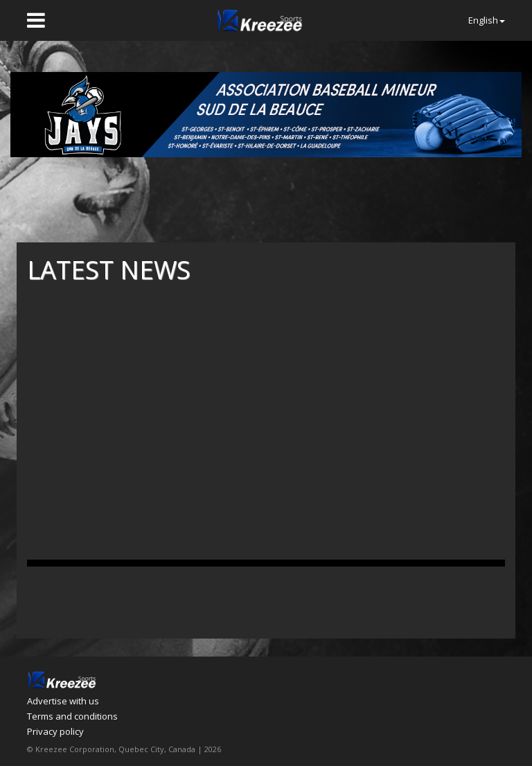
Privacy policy (55, 731)
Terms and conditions (72, 716)
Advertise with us (63, 701)
